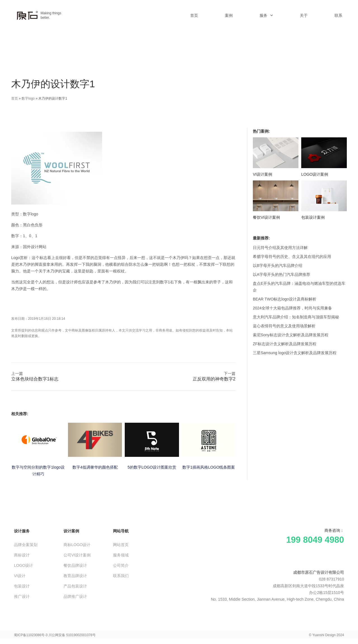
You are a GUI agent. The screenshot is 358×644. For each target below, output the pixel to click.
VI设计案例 (262, 174)
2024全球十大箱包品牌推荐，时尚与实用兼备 (292, 308)
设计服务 (22, 531)
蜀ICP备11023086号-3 (31, 635)
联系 (338, 15)
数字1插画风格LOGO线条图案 (209, 467)
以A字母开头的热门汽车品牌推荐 (282, 274)
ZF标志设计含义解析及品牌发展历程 (285, 344)
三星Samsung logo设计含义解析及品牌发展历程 (295, 353)
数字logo (28, 98)
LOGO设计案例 (315, 174)
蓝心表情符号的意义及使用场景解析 (284, 326)
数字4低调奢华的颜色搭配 (95, 467)
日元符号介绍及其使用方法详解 (280, 248)
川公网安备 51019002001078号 (72, 635)
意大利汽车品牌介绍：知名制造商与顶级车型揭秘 (296, 317)
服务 (266, 15)
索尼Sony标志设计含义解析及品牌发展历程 (291, 335)
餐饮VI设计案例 (266, 217)
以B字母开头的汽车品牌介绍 (278, 265)
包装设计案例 (313, 217)
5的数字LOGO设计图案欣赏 (152, 467)
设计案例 (71, 531)
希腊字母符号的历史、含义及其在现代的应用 (292, 257)
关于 (304, 15)
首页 (194, 15)
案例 (229, 15)
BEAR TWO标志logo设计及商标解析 (285, 299)
